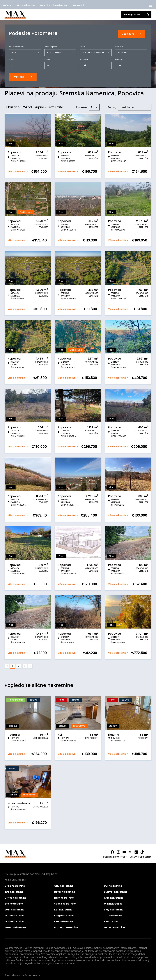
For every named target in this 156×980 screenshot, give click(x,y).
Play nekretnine (114, 909)
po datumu (127, 106)
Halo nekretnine (64, 897)
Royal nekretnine (65, 891)
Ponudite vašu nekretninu (54, 5)
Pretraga (23, 76)
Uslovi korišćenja (141, 856)
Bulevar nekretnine (116, 891)
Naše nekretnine (26, 5)
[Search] (148, 15)
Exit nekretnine (63, 909)
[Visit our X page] (130, 851)
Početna (8, 5)
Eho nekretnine (14, 903)
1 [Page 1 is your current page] (13, 665)
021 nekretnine (113, 885)
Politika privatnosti (115, 856)
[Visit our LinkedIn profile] (136, 851)
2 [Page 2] (19, 665)
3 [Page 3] (25, 665)
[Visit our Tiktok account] (142, 851)
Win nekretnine (113, 903)
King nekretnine (64, 914)
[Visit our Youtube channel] (124, 851)
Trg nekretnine (113, 914)
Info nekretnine (14, 891)
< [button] (7, 665)
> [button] (30, 665)
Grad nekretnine (15, 885)
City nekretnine (64, 885)
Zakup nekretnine (15, 926)
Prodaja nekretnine (66, 926)
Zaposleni (78, 5)
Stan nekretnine (14, 909)
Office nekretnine (15, 897)
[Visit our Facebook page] (112, 851)
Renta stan (111, 920)
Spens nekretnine (65, 903)
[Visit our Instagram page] (118, 851)
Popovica (123, 51)
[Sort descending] (97, 106)
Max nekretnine (14, 914)
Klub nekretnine (114, 897)
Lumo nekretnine (114, 926)
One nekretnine (64, 920)
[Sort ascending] (92, 106)
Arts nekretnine (14, 920)
